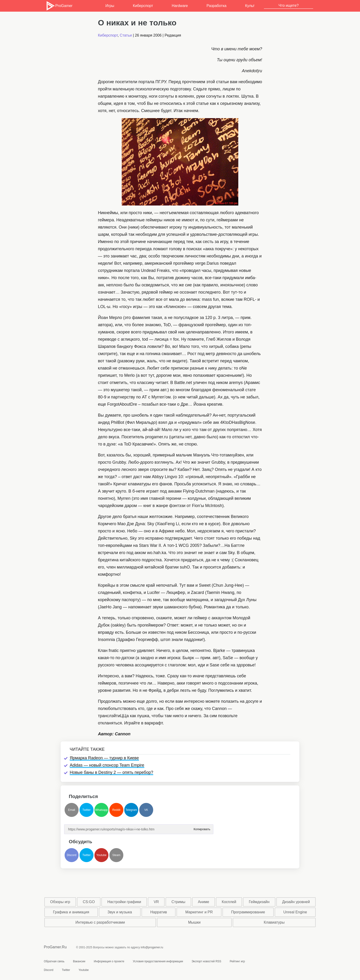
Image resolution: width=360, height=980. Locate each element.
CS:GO (89, 902)
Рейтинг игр (237, 961)
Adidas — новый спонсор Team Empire (107, 765)
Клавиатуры (274, 922)
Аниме (204, 902)
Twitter (86, 810)
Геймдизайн (259, 902)
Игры (110, 6)
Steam (116, 855)
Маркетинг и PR (199, 912)
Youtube (101, 855)
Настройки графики (124, 902)
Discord (72, 855)
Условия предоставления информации (158, 961)
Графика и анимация (71, 912)
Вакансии (79, 961)
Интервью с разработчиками (100, 922)
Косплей (229, 902)
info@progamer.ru (152, 947)
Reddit (116, 810)
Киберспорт (143, 6)
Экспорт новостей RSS (206, 961)
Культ (250, 6)
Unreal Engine (295, 912)
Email (72, 810)
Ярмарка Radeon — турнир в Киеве (104, 758)
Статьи (126, 35)
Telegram (131, 810)
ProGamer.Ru (55, 947)
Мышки (194, 922)
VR (156, 902)
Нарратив (159, 912)
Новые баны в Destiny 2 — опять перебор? (111, 772)
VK (146, 810)
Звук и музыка (120, 912)
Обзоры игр (60, 902)
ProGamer (59, 6)
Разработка (216, 6)
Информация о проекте (109, 961)
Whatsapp (101, 810)
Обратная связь (54, 961)
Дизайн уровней (296, 902)
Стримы (178, 902)
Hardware (180, 6)
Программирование (248, 912)
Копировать (202, 828)
